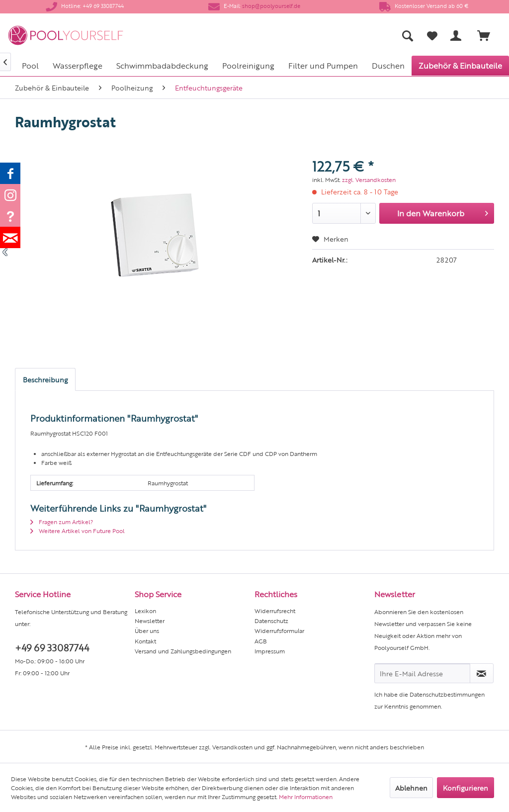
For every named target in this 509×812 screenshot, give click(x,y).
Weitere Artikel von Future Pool (78, 531)
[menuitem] (326, 36)
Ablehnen (411, 788)
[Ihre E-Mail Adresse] (422, 673)
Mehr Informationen (306, 797)
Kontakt (145, 641)
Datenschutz (271, 621)
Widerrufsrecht (275, 611)
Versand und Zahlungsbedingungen (183, 651)
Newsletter (150, 621)
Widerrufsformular (279, 631)
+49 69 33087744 (52, 647)
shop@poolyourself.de (271, 6)
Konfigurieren (466, 788)
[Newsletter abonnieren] (482, 673)
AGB (261, 641)
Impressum (270, 651)
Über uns (147, 631)
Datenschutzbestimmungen (447, 694)
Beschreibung (45, 379)
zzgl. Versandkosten (369, 180)
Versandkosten (232, 747)
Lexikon (145, 611)
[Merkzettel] (432, 36)
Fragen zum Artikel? (62, 522)
